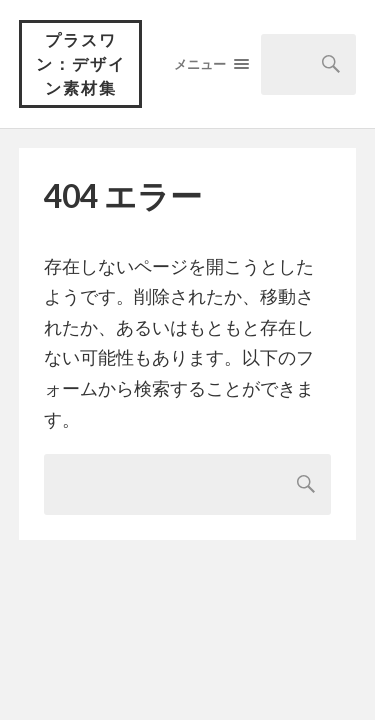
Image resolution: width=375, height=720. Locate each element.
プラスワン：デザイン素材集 (81, 63)
